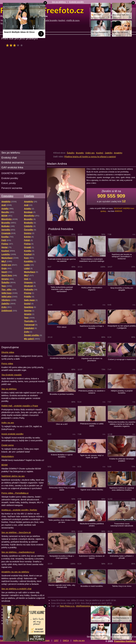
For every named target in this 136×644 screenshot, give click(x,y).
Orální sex (90, 153)
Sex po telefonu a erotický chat (16, 589)
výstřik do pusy (73, 20)
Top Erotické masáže (11, 375)
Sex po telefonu (59, 2)
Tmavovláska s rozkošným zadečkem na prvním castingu (92, 260)
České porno (8, 445)
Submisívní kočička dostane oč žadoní (92, 557)
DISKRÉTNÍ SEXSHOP (13, 173)
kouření (62, 20)
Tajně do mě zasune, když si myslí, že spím (92, 456)
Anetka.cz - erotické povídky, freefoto (19, 510)
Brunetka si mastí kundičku (92, 586)
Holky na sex (8, 423)
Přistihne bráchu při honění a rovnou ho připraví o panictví (90, 157)
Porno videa (7, 363)
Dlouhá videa (8, 352)
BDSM (5, 465)
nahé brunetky (51, 20)
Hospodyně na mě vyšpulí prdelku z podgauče (122, 327)
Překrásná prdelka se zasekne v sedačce (92, 392)
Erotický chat (9, 158)
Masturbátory (8, 456)
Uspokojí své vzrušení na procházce (92, 359)
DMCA (66, 640)
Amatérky (118, 153)
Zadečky (109, 153)
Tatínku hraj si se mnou (122, 586)
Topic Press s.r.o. (67, 606)
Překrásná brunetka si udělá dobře (92, 425)
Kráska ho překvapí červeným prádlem (122, 460)
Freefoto (29, 196)
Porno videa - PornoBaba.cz (15, 493)
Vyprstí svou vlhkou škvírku (92, 490)
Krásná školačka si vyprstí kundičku (62, 456)
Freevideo (7, 196)
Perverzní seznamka (12, 188)
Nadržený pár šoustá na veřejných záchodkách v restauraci (122, 256)
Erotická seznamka (13, 162)
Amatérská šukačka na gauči (62, 358)
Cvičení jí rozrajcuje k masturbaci (122, 359)
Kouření (100, 153)
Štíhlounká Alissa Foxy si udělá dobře (62, 489)
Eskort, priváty (9, 183)
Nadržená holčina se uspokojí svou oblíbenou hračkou (122, 489)
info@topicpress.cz (85, 606)
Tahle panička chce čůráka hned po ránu (62, 521)
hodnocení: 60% (15, 45)
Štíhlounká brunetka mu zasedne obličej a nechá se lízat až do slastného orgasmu (122, 424)
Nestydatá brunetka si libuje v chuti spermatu (62, 557)
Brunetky (80, 153)
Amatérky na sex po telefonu (15, 572)
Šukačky (70, 153)
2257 (56, 640)
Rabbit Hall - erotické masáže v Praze (20, 406)
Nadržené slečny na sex (13, 476)
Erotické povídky (76, 2)
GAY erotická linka (12, 167)
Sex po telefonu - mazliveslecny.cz (18, 552)
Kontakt (46, 640)
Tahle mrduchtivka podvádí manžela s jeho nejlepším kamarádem (62, 289)
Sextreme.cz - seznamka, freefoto (18, 606)
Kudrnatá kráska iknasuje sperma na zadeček (62, 260)
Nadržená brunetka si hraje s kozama (92, 327)
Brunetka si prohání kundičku (62, 394)
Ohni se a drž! (62, 424)
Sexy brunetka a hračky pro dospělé (122, 289)
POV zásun (62, 327)
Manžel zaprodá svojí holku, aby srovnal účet (62, 586)
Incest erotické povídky (12, 434)
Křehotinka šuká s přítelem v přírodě (122, 557)
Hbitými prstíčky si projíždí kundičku (122, 392)
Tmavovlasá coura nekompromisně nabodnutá (122, 525)
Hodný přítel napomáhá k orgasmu (92, 289)
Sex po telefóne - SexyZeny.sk (16, 532)
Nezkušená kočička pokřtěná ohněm (92, 525)
